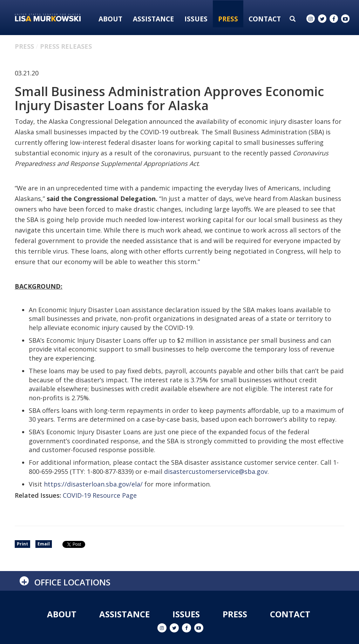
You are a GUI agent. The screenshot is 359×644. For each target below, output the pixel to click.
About (110, 19)
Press (228, 19)
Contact (265, 19)
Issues (196, 19)
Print (22, 544)
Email (44, 544)
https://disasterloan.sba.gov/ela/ (93, 484)
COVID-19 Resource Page (100, 495)
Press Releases (66, 46)
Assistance (153, 19)
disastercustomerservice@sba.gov (216, 471)
